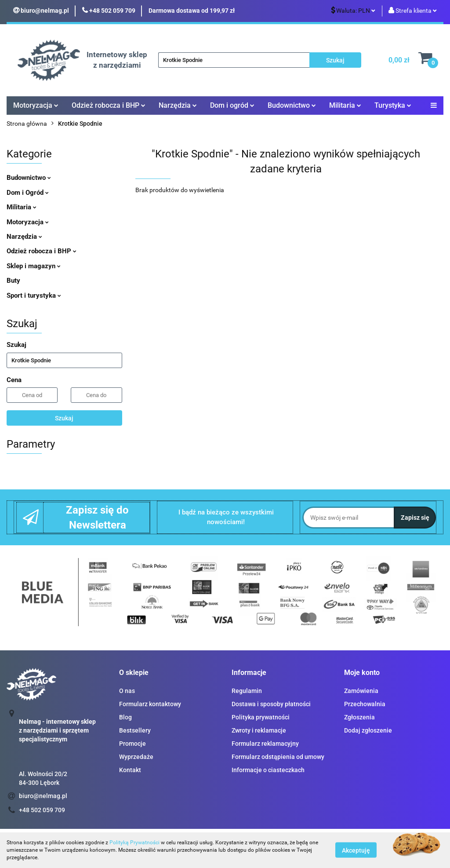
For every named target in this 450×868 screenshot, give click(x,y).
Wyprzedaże (136, 757)
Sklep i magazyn (34, 266)
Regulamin (247, 691)
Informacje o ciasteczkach (268, 770)
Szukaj (64, 418)
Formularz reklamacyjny (265, 744)
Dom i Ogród (28, 193)
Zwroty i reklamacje (259, 730)
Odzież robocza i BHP (109, 105)
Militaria (345, 105)
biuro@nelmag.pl (43, 796)
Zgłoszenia (359, 717)
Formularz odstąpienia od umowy (278, 757)
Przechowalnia (365, 704)
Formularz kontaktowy (150, 704)
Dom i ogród (232, 105)
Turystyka (393, 105)
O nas (127, 691)
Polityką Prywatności (134, 842)
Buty (13, 281)
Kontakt (130, 770)
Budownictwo (292, 105)
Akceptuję (356, 850)
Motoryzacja (36, 105)
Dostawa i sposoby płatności (271, 704)
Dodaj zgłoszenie (368, 730)
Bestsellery (135, 730)
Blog (125, 717)
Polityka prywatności (261, 717)
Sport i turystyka (34, 295)
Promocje (132, 744)
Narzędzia (178, 105)
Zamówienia (361, 691)
